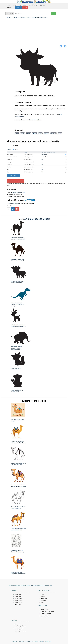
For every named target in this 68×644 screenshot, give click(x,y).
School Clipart (18, 594)
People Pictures (45, 615)
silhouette (54, 133)
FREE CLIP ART (10, 154)
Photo (25, 5)
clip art (17, 133)
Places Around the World (47, 611)
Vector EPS (9, 159)
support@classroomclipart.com (33, 120)
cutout (60, 133)
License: (9, 149)
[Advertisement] (34, 30)
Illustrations (44, 600)
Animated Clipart (33, 5)
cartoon (28, 133)
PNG (20, 5)
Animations (44, 598)
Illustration (43, 5)
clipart (23, 133)
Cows (40, 133)
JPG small (9, 167)
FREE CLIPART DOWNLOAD (12, 157)
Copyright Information (20, 632)
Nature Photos (45, 609)
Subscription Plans (14, 203)
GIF (8, 172)
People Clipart (18, 598)
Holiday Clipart (19, 600)
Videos (43, 602)
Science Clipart (19, 602)
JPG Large (9, 162)
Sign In (25, 7)
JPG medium (10, 165)
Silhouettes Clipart (24, 18)
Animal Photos (45, 617)
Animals (35, 133)
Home (9, 5)
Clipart (15, 5)
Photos (43, 596)
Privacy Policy (18, 630)
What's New (18, 604)
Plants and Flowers (46, 613)
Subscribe (18, 7)
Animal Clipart (18, 596)
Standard (17, 149)
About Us (17, 624)
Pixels (26, 152)
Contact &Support (19, 628)
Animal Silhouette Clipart (39, 18)
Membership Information (21, 626)
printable (46, 133)
